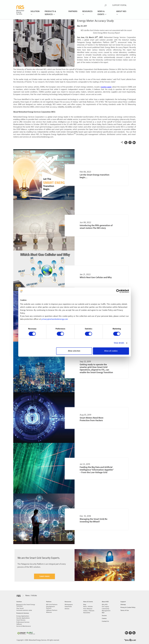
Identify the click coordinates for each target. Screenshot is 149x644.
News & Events (101, 13)
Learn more (44, 576)
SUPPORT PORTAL (119, 5)
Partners (73, 11)
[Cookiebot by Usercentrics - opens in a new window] (118, 291)
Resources (87, 11)
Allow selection (74, 351)
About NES (121, 11)
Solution (35, 11)
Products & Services (50, 13)
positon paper (106, 87)
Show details (119, 343)
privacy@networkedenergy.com (55, 319)
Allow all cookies (111, 351)
